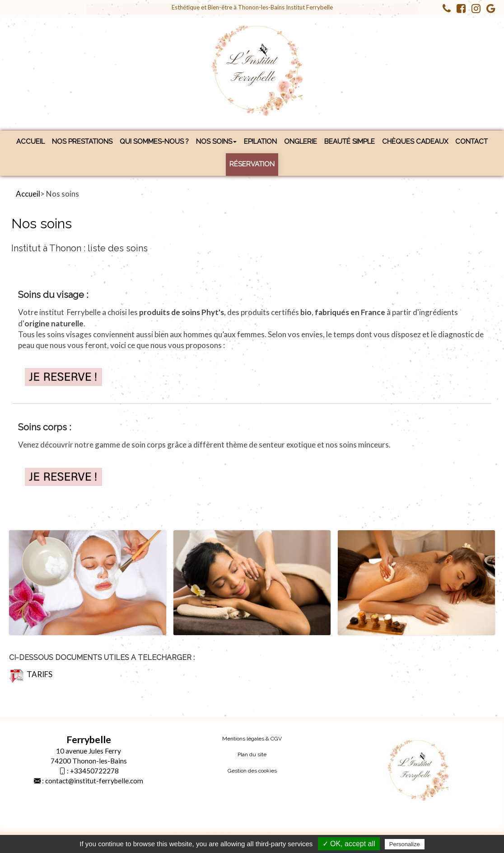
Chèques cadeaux (415, 141)
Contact (471, 141)
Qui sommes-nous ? (154, 141)
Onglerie (301, 141)
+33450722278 (94, 771)
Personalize (405, 844)
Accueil (30, 141)
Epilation (260, 141)
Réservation (252, 164)
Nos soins (216, 141)
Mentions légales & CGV (252, 739)
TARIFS (31, 674)
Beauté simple (350, 141)
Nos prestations (82, 141)
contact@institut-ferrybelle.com (94, 781)
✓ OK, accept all (349, 844)
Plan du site (252, 754)
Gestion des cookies (252, 771)
